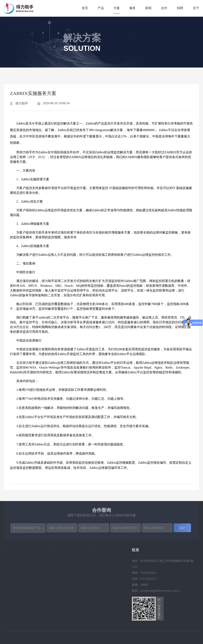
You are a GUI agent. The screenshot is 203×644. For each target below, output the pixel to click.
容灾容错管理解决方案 (62, 615)
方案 (117, 8)
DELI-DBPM (10, 585)
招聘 (180, 8)
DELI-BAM (9, 597)
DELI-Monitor (10, 567)
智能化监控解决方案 (61, 591)
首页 (85, 8)
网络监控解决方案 (59, 579)
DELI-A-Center (11, 561)
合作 (164, 8)
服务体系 (100, 567)
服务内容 (100, 579)
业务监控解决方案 (59, 573)
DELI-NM (8, 591)
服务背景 (100, 561)
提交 (181, 528)
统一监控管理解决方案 (62, 620)
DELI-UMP (9, 579)
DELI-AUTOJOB (12, 603)
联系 (134, 550)
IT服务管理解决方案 (61, 603)
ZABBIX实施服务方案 (62, 597)
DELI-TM (8, 573)
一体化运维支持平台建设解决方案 (65, 564)
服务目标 (100, 573)
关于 (196, 8)
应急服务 (100, 591)
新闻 (148, 8)
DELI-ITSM (9, 609)
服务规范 (100, 585)
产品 (101, 8)
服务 (132, 8)
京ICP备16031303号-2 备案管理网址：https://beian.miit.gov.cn (109, 636)
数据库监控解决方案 (61, 585)
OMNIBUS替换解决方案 (63, 609)
